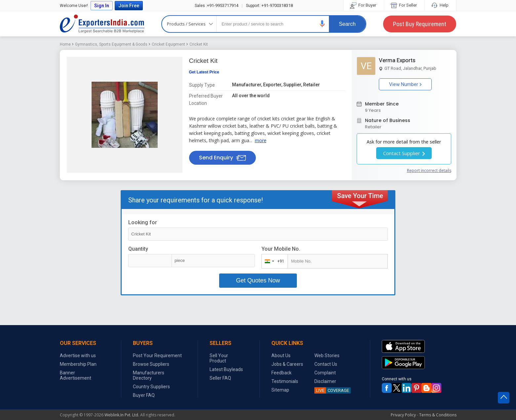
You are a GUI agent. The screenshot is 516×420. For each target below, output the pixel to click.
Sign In (102, 6)
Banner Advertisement (76, 375)
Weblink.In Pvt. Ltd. (122, 415)
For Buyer (364, 5)
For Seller (404, 5)
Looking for (143, 222)
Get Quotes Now (258, 280)
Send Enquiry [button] (222, 158)
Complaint (325, 373)
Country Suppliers (151, 387)
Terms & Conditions (438, 415)
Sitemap (280, 390)
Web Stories (327, 356)
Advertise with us (78, 356)
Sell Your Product (219, 358)
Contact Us (326, 364)
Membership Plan (78, 364)
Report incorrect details (429, 170)
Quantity (138, 249)
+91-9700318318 (269, 5)
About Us (281, 356)
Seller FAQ (220, 378)
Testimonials (285, 381)
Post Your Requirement (157, 356)
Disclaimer (325, 381)
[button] (322, 24)
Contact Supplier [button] (404, 153)
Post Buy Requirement (420, 24)
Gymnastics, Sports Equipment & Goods (111, 44)
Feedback (281, 373)
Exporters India (102, 24)
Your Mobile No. (281, 249)
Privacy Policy (403, 415)
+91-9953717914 (217, 5)
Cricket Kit (199, 44)
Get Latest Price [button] (204, 72)
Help (440, 5)
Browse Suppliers (151, 364)
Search (347, 24)
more (261, 140)
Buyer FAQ (144, 395)
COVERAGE (332, 390)
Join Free (129, 6)
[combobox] (273, 261)
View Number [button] (405, 84)
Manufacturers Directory (149, 375)
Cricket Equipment (168, 44)
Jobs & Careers (287, 364)
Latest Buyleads (226, 369)
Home (65, 44)
